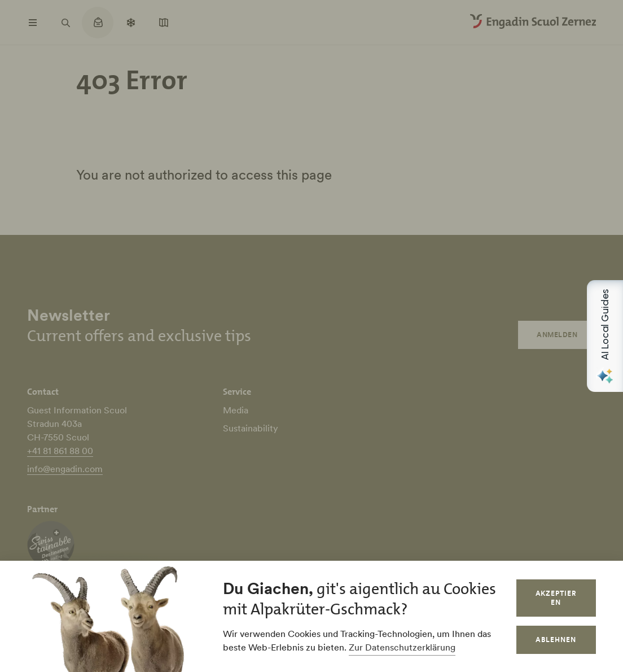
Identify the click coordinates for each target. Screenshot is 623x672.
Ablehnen (556, 640)
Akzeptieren (556, 598)
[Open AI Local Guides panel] (605, 336)
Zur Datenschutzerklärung (402, 647)
